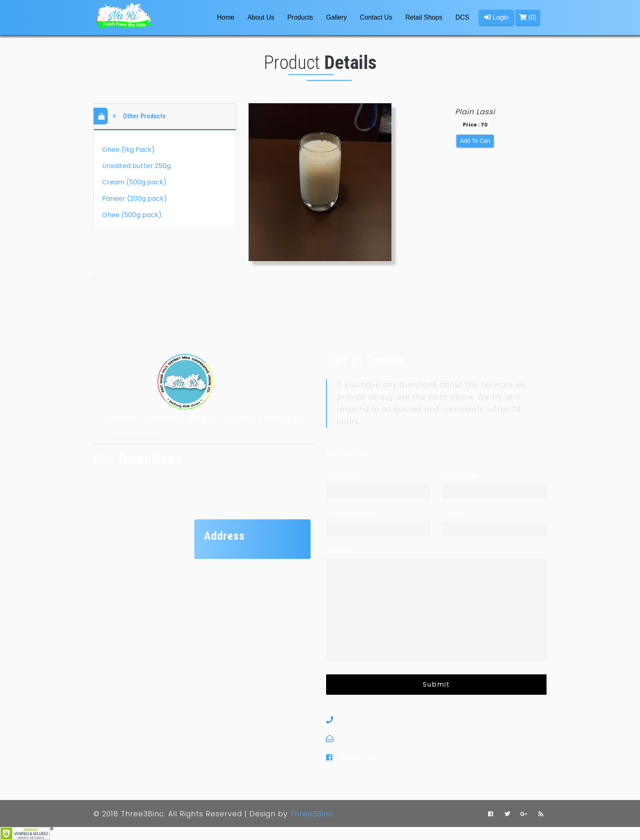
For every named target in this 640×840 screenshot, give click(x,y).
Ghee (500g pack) (132, 215)
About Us (261, 17)
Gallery (337, 17)
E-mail (453, 513)
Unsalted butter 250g (136, 166)
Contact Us (376, 17)
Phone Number (350, 513)
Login (496, 17)
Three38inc (312, 814)
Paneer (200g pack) (134, 198)
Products (300, 17)
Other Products (134, 116)
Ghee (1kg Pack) (128, 150)
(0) (528, 17)
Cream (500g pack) (134, 182)
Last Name (459, 475)
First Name (343, 475)
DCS (462, 17)
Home (227, 17)
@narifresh (360, 758)
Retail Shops (424, 17)
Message (340, 551)
